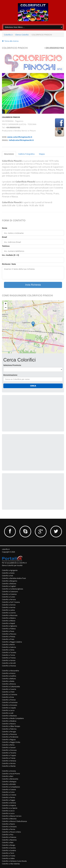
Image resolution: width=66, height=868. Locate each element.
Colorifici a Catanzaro (10, 591)
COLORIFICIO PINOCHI (11, 117)
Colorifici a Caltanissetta (11, 687)
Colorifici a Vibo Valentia (11, 864)
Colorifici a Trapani (9, 755)
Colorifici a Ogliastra (9, 626)
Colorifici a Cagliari (9, 586)
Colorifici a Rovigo (9, 845)
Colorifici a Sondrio (9, 850)
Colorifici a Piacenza (9, 734)
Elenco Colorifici (22, 35)
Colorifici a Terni (8, 853)
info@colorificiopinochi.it (21, 140)
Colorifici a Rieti (8, 842)
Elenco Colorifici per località (12, 565)
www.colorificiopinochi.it (20, 137)
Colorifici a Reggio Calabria (12, 642)
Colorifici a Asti (7, 576)
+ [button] (6, 304)
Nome (5, 228)
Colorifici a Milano (9, 621)
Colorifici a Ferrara (9, 599)
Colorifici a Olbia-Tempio (11, 726)
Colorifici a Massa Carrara (12, 816)
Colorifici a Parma (9, 829)
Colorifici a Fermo (8, 797)
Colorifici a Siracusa (9, 750)
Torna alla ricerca (10, 41)
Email (4, 237)
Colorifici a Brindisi (9, 784)
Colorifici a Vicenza (9, 666)
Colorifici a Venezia (9, 761)
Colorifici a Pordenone (10, 737)
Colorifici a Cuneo (8, 597)
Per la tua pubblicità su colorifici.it (14, 563)
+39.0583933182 (54, 48)
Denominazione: (10, 375)
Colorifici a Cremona (10, 694)
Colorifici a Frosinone (10, 702)
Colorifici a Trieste (9, 758)
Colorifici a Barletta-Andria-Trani (14, 578)
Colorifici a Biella (8, 681)
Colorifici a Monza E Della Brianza (14, 821)
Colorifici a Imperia (9, 805)
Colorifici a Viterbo (9, 766)
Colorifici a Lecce (8, 710)
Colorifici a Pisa (8, 835)
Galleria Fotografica (26, 154)
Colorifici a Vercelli (9, 663)
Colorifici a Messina (9, 819)
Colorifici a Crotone (9, 795)
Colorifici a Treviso (9, 658)
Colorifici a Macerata (10, 615)
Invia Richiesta (33, 285)
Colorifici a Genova (9, 803)
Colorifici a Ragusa (9, 740)
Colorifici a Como (8, 792)
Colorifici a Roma (8, 745)
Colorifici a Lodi (8, 713)
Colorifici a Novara (9, 724)
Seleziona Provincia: (12, 365)
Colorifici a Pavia (8, 631)
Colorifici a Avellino (9, 676)
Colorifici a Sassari (9, 747)
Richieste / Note (9, 264)
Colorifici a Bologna (9, 782)
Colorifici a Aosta (8, 573)
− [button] (6, 308)
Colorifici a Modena (9, 721)
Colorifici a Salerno (9, 647)
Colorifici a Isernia (9, 607)
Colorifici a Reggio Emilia (11, 742)
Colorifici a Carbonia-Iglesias (13, 589)
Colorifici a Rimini (8, 645)
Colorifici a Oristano (9, 827)
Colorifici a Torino (8, 655)
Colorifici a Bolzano (9, 584)
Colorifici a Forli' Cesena (11, 602)
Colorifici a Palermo (9, 729)
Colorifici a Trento (9, 856)
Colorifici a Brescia (9, 684)
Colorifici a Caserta (9, 689)
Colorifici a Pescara (9, 634)
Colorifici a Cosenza (9, 594)
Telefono (6, 246)
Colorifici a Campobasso (11, 787)
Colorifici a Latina (8, 610)
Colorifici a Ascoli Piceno (11, 774)
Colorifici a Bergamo (10, 581)
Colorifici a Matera (9, 618)
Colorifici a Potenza (9, 837)
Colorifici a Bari (8, 776)
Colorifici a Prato (8, 639)
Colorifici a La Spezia (10, 808)
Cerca (33, 386)
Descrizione (9, 154)
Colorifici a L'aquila (9, 708)
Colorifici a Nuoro (8, 824)
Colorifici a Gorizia (9, 605)
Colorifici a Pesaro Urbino (11, 832)
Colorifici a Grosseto (9, 705)
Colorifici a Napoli (8, 623)
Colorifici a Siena (8, 650)
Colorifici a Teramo (9, 753)
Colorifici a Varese (9, 660)
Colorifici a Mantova (9, 716)
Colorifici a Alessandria (10, 671)
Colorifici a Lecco (8, 811)
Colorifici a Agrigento (10, 570)
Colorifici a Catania (9, 789)
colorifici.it (6, 549)
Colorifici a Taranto (9, 652)
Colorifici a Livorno (9, 613)
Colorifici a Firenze (9, 700)
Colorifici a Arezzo (9, 673)
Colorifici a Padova (9, 629)
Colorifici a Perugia (9, 732)
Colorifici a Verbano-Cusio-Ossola (14, 861)
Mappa (42, 154)
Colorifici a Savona (9, 848)
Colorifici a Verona (9, 763)
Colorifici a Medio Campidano (13, 718)
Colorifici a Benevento (10, 779)
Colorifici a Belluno (9, 679)
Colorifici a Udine (8, 858)
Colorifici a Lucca (8, 813)
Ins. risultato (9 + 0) (10, 255)
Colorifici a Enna (8, 697)
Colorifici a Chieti (8, 692)
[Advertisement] (23, 413)
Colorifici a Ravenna (9, 840)
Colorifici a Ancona (9, 771)
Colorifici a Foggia (9, 800)
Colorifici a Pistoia (9, 637)
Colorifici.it (8, 35)
